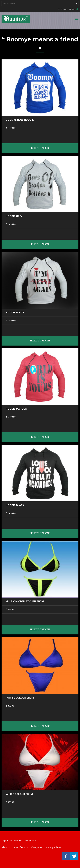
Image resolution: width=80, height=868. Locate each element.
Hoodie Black (15, 505)
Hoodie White (15, 313)
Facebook (66, 856)
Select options (40, 148)
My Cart (72, 9)
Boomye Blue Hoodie (20, 120)
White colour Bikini (19, 794)
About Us (6, 847)
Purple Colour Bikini (20, 698)
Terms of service (20, 847)
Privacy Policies (54, 847)
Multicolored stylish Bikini (25, 601)
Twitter (74, 856)
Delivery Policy (37, 847)
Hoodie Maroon (16, 409)
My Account (62, 9)
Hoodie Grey (14, 216)
